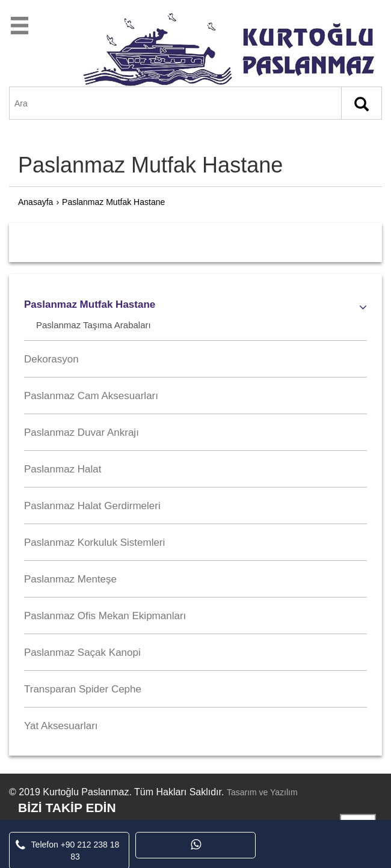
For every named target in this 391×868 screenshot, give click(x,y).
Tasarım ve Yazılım (262, 792)
